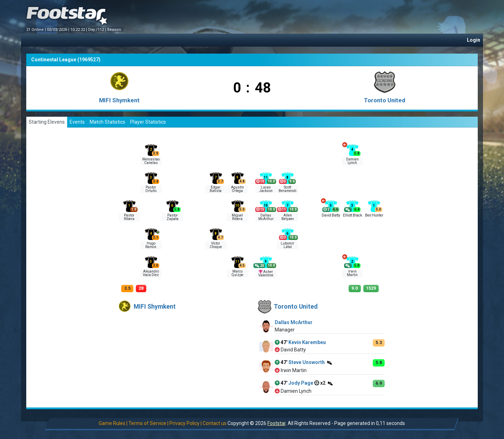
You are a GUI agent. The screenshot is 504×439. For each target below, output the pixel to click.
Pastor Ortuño (151, 189)
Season (115, 30)
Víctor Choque (216, 245)
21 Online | (37, 30)
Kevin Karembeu (307, 342)
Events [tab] (77, 122)
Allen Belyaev (288, 217)
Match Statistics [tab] (107, 122)
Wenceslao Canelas (151, 161)
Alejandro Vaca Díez (151, 273)
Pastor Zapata (173, 217)
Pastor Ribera (129, 217)
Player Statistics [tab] (148, 122)
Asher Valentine (266, 273)
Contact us (215, 423)
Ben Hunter (374, 215)
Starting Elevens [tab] (47, 122)
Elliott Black (352, 215)
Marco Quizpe (237, 273)
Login (474, 40)
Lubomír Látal (288, 245)
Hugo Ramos (151, 245)
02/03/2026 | (59, 30)
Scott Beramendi (288, 189)
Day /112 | (98, 30)
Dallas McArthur (266, 217)
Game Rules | (113, 423)
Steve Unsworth (307, 362)
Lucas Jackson (266, 189)
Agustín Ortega (237, 189)
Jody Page (301, 383)
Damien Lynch (352, 161)
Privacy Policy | (185, 423)
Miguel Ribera (237, 217)
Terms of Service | (148, 423)
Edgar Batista (216, 189)
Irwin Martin (352, 273)
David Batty (331, 215)
